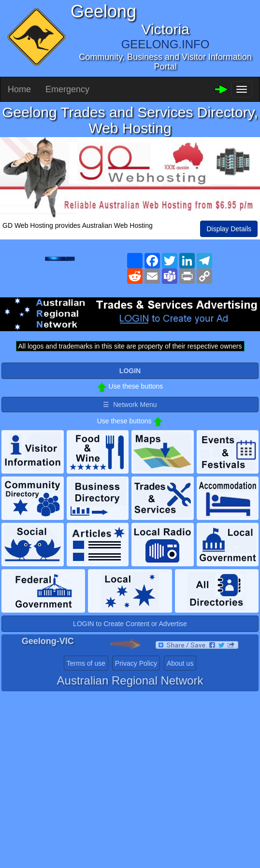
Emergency (67, 89)
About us (180, 663)
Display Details (229, 229)
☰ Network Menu (130, 405)
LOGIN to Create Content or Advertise (130, 624)
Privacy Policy (136, 663)
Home (19, 89)
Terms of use (86, 663)
